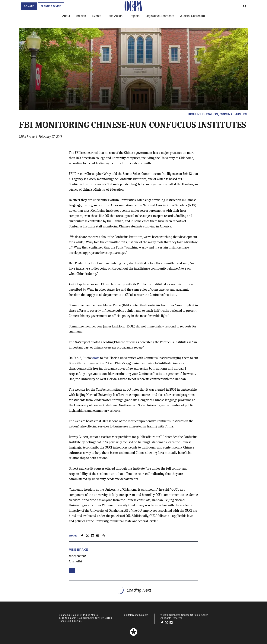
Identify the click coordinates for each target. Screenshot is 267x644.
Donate (29, 6)
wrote (95, 358)
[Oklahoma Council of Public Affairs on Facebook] (162, 623)
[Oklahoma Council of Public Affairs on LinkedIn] (171, 623)
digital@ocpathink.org (136, 615)
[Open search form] (245, 6)
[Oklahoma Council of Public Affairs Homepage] (134, 6)
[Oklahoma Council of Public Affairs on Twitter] (167, 623)
